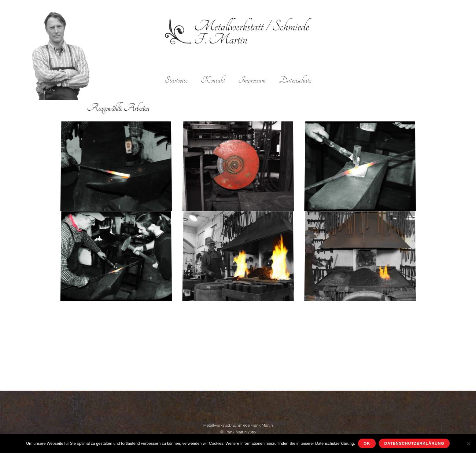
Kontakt (213, 80)
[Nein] (468, 444)
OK (367, 443)
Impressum (252, 80)
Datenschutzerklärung (414, 443)
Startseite (176, 80)
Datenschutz (295, 80)
